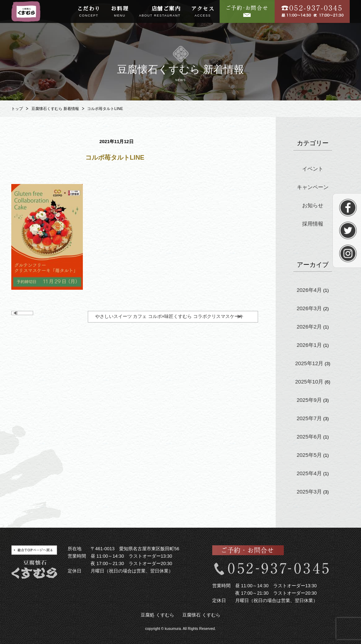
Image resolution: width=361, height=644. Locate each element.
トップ (17, 109)
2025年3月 (309, 492)
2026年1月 (309, 345)
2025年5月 (309, 455)
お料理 (120, 12)
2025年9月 (309, 400)
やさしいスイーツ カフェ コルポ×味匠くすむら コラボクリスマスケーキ (169, 316)
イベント (313, 169)
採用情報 (313, 224)
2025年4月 (309, 473)
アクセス (203, 12)
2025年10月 (309, 382)
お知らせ (313, 205)
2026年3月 (309, 308)
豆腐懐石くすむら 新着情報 (55, 109)
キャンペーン (313, 187)
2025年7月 (309, 418)
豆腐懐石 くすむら (201, 615)
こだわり (89, 12)
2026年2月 (309, 327)
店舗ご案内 (160, 12)
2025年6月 (309, 437)
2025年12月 (309, 363)
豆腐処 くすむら (157, 615)
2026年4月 (309, 290)
